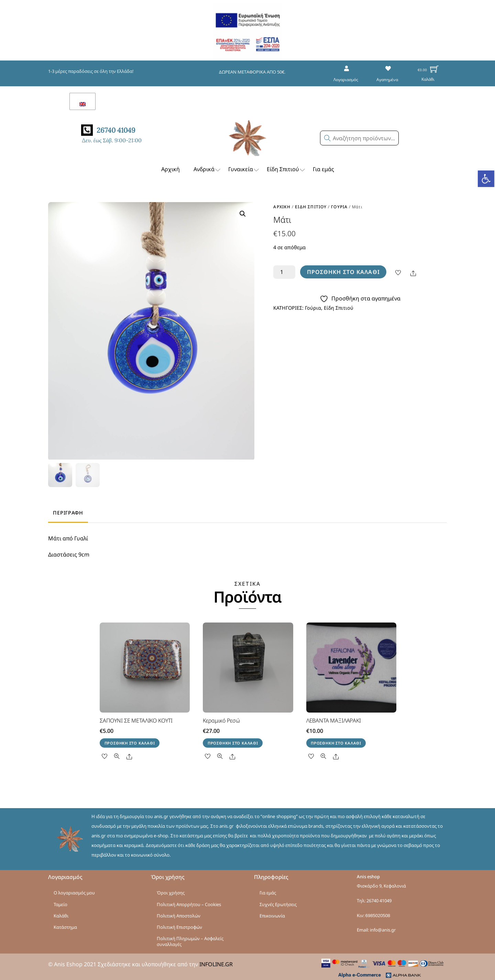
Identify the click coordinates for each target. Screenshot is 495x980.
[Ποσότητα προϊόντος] (284, 269)
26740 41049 (379, 899)
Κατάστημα (65, 925)
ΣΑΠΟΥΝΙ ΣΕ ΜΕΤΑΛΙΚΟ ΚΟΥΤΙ (136, 718)
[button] (486, 179)
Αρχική (170, 166)
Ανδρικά (207, 166)
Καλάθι (61, 914)
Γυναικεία (244, 166)
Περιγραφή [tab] (68, 511)
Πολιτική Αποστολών (179, 914)
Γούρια (339, 204)
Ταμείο (60, 902)
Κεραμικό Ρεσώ (221, 718)
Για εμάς (323, 166)
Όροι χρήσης (171, 891)
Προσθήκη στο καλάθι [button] (130, 741)
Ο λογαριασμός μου (74, 891)
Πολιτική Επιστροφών (179, 925)
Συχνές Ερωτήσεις (278, 902)
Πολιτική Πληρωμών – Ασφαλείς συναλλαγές (190, 939)
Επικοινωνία (272, 914)
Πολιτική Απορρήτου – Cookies (189, 902)
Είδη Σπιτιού (286, 166)
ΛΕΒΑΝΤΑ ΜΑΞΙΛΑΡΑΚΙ (334, 718)
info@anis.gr (383, 928)
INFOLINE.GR (216, 962)
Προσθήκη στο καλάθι (343, 269)
